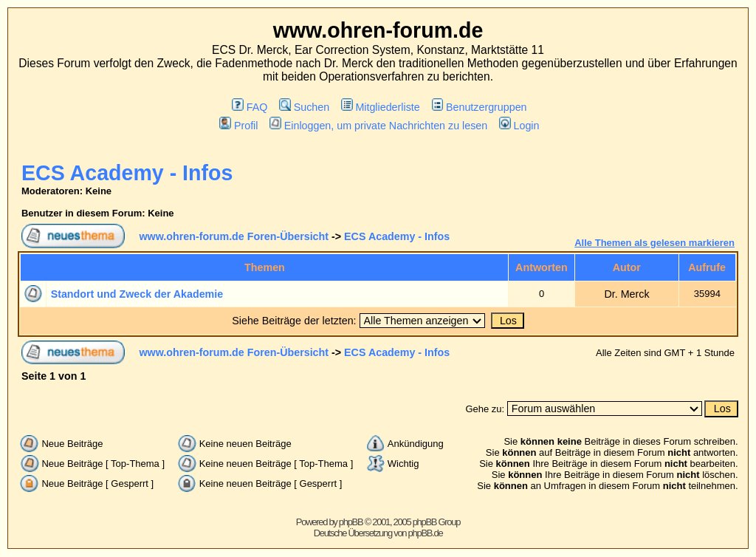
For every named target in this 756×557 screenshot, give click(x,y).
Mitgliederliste (381, 107)
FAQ (250, 107)
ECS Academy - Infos (127, 173)
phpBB (351, 522)
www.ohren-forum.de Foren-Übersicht (234, 236)
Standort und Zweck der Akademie (137, 294)
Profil (238, 126)
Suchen (304, 107)
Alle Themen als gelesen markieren (654, 243)
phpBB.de (426, 533)
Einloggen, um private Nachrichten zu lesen (378, 126)
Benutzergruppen (480, 107)
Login (519, 126)
